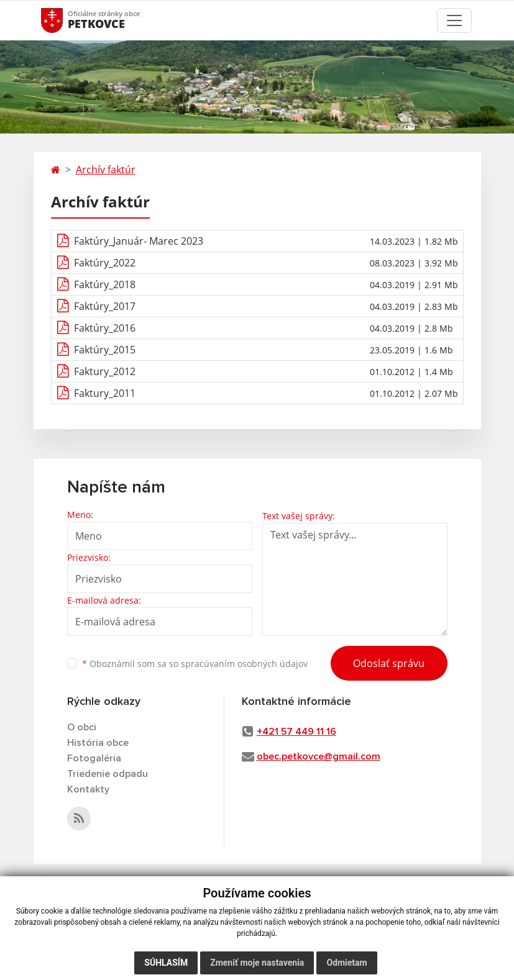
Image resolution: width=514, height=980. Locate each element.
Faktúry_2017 (105, 306)
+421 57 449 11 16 (296, 732)
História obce (98, 743)
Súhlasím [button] (166, 963)
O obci (82, 727)
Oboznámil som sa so (195, 664)
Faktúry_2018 (105, 284)
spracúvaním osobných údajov (244, 664)
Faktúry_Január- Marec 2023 (139, 241)
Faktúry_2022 (105, 263)
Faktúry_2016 (105, 328)
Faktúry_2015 (105, 350)
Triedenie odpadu (108, 774)
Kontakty (88, 789)
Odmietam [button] (346, 963)
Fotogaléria (94, 758)
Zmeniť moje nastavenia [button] (257, 963)
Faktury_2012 (105, 371)
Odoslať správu (389, 663)
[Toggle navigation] (454, 20)
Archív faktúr (106, 170)
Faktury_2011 (105, 393)
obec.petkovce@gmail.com (319, 756)
